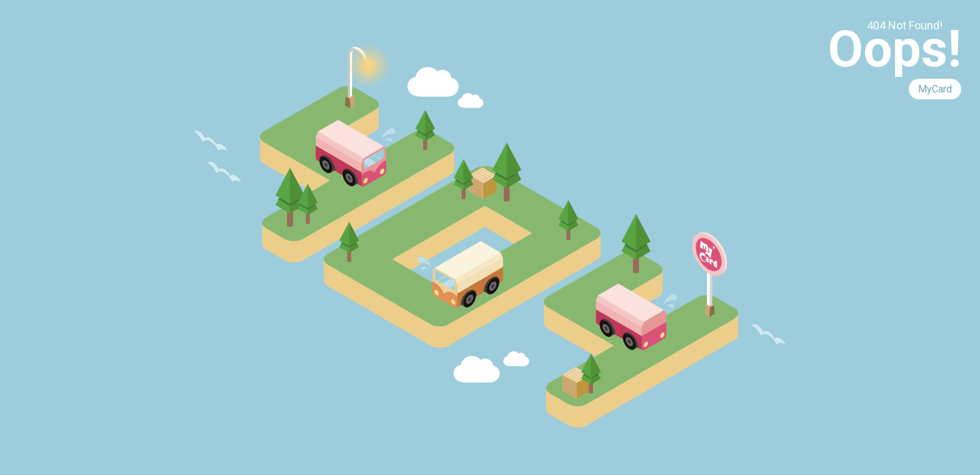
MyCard (935, 89)
